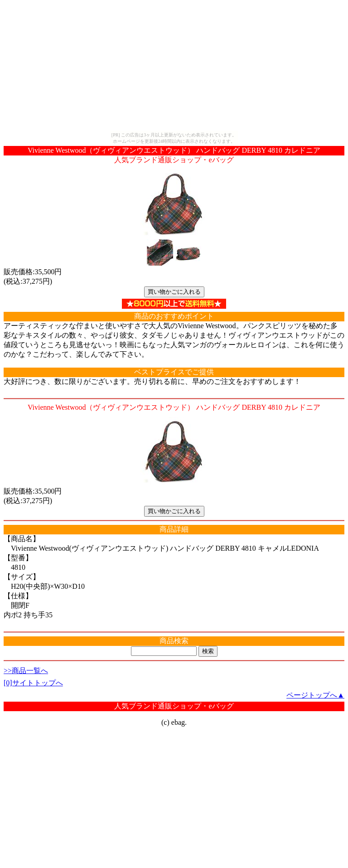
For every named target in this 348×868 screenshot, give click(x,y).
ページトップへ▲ (315, 695)
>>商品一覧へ (26, 671)
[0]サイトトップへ (33, 683)
